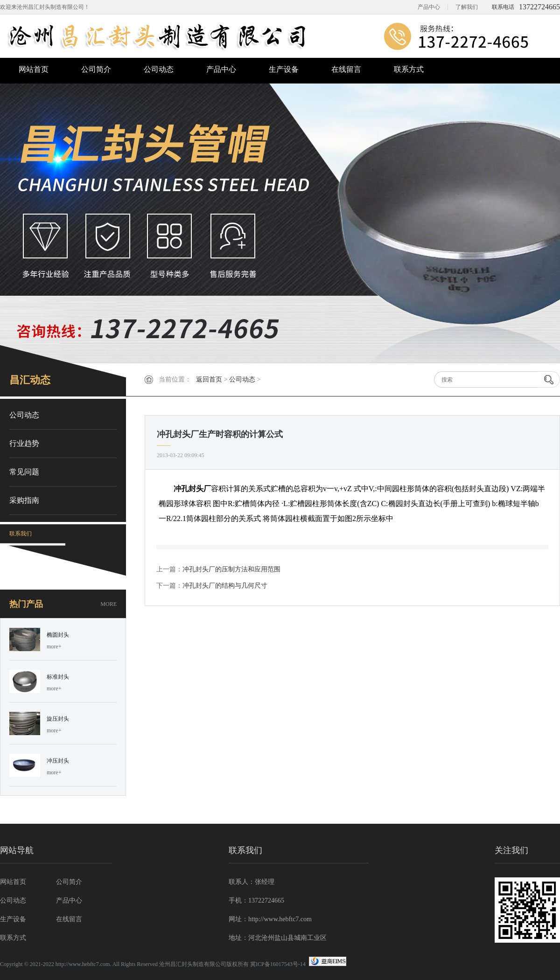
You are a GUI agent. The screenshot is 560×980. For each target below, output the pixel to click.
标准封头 (58, 677)
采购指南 (24, 500)
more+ (54, 646)
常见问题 (24, 472)
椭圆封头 (58, 635)
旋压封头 (58, 719)
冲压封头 (58, 761)
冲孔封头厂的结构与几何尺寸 (225, 586)
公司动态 (159, 69)
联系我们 (21, 534)
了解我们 (467, 7)
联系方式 (409, 69)
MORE (108, 604)
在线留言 (346, 69)
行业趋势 (24, 443)
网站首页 (34, 69)
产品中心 (429, 7)
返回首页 (209, 379)
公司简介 (96, 69)
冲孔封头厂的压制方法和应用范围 (231, 569)
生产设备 (284, 69)
